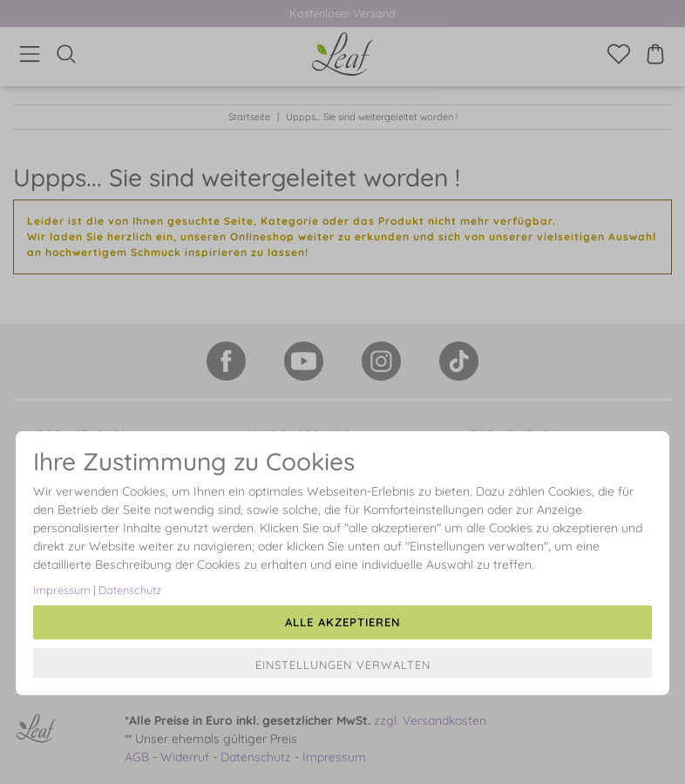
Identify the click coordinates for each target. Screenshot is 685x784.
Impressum (62, 590)
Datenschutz (130, 590)
